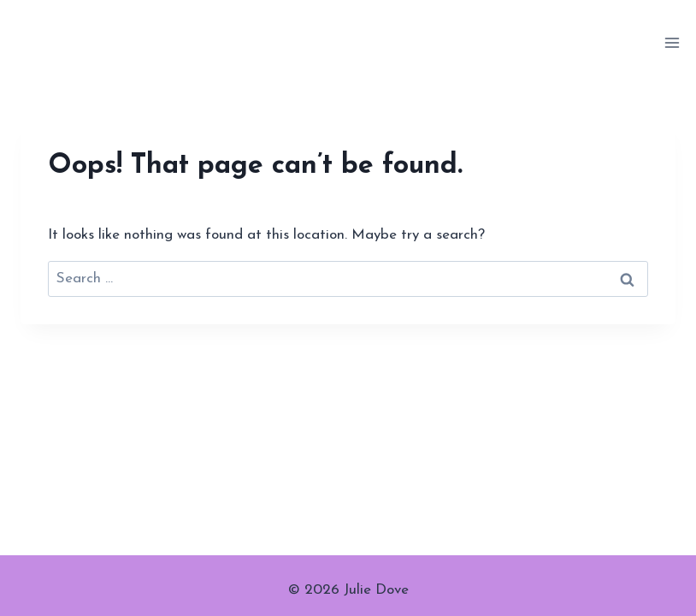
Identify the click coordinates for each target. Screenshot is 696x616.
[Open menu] (672, 42)
